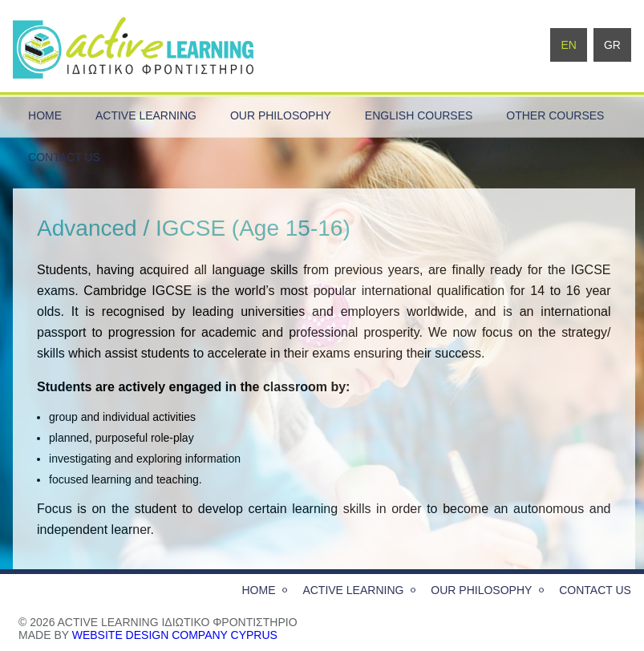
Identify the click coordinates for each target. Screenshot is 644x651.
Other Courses (555, 115)
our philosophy (281, 115)
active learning (146, 115)
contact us (64, 157)
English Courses (419, 115)
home (45, 115)
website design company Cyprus (175, 635)
